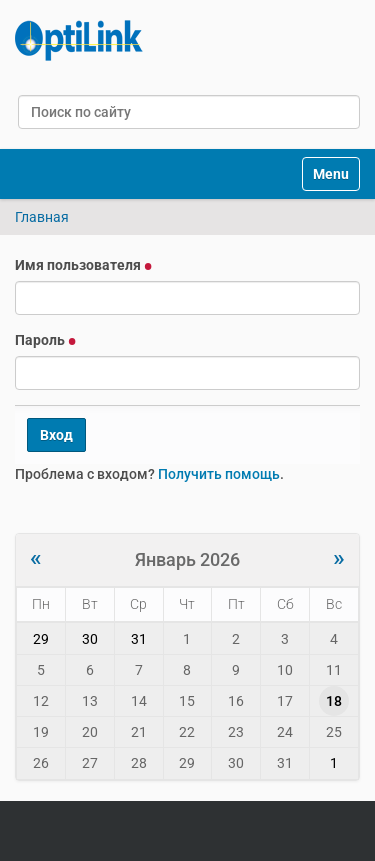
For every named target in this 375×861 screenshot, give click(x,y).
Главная (42, 217)
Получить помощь (219, 474)
